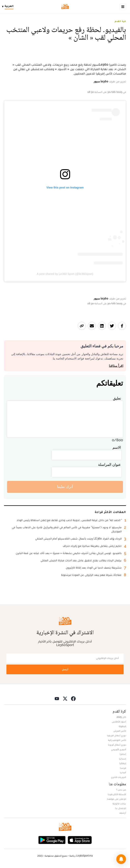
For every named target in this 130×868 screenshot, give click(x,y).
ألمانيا (123, 773)
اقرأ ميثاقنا (116, 366)
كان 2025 (121, 717)
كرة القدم (120, 21)
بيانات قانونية (119, 804)
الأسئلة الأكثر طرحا (117, 794)
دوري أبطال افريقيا (117, 735)
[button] (121, 859)
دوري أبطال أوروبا (117, 745)
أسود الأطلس (119, 722)
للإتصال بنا (121, 808)
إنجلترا (123, 754)
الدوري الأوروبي (119, 749)
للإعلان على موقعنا (117, 799)
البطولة (122, 726)
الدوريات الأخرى (118, 777)
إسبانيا (122, 759)
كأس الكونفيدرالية (117, 740)
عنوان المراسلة (110, 465)
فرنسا (123, 768)
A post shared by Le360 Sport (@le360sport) (65, 274)
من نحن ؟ (121, 790)
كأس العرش (120, 731)
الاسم (117, 447)
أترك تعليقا (65, 487)
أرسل (65, 669)
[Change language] (9, 7)
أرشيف (123, 813)
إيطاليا (123, 763)
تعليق (117, 398)
